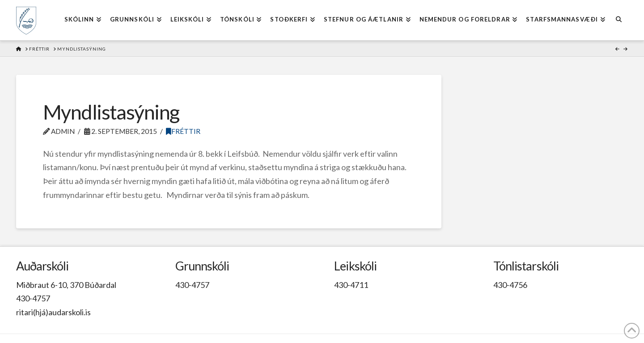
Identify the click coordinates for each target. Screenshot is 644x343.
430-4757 (33, 298)
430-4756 (510, 285)
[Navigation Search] (619, 20)
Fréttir (183, 131)
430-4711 (351, 285)
